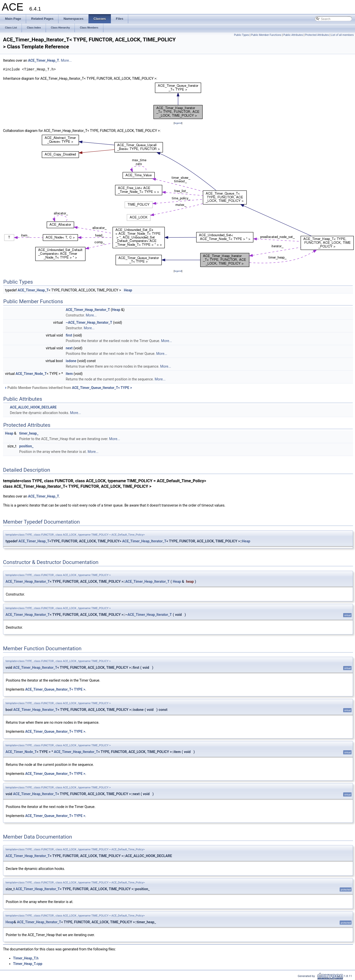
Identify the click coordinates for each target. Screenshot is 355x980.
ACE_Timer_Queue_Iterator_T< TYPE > (102, 388)
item (69, 374)
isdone (71, 361)
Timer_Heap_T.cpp (28, 964)
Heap (128, 290)
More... (66, 60)
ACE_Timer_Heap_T (44, 60)
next (69, 348)
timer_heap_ (29, 433)
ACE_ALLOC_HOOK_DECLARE (33, 407)
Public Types (242, 35)
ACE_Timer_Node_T (31, 374)
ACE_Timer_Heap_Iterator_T (88, 310)
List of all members (342, 35)
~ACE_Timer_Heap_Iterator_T (89, 322)
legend (178, 123)
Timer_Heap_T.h (26, 958)
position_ (26, 446)
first (69, 335)
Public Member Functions (266, 35)
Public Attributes (293, 35)
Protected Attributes (317, 35)
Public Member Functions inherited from (68, 388)
